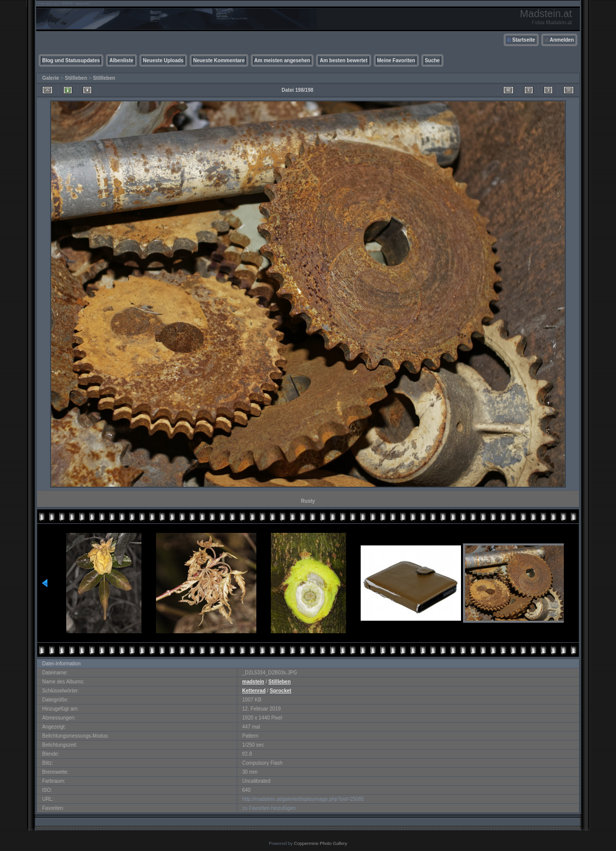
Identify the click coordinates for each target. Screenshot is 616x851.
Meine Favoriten (396, 60)
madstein (253, 682)
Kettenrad (254, 691)
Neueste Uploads (163, 60)
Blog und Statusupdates (71, 60)
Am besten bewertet (343, 60)
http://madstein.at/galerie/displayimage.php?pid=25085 (303, 799)
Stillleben (76, 78)
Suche (432, 60)
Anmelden (562, 40)
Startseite (524, 40)
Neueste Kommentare (219, 60)
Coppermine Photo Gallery (321, 843)
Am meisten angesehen (282, 60)
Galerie (51, 78)
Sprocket (281, 691)
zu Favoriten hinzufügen (269, 808)
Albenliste (121, 60)
